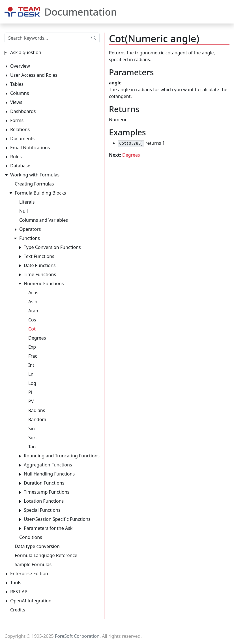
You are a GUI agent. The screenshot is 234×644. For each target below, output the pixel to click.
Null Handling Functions (49, 474)
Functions (30, 238)
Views (16, 102)
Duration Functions (44, 483)
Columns (20, 93)
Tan (32, 447)
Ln (31, 374)
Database (20, 166)
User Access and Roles (34, 75)
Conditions (31, 537)
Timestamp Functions (47, 492)
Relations (20, 129)
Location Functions (44, 501)
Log (32, 383)
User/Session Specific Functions (57, 519)
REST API (20, 592)
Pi (30, 392)
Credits (18, 610)
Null (23, 211)
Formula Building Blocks (40, 193)
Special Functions (42, 510)
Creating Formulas (34, 184)
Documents (22, 138)
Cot (32, 329)
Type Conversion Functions (52, 247)
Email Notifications (30, 148)
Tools (16, 583)
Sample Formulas (33, 564)
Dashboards (23, 111)
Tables (17, 84)
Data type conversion (37, 546)
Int (31, 365)
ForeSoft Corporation (77, 636)
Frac (33, 356)
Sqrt (33, 438)
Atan (33, 311)
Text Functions (39, 256)
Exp (32, 347)
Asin (33, 302)
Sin (32, 428)
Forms (17, 120)
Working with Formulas (35, 175)
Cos (32, 320)
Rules (16, 157)
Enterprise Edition (29, 573)
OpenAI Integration (31, 601)
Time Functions (40, 274)
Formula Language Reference (46, 555)
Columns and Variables (44, 220)
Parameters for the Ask (48, 528)
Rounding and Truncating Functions (62, 456)
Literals (27, 202)
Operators (30, 229)
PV (31, 401)
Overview (20, 66)
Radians (37, 410)
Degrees (131, 155)
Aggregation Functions (48, 465)
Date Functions (40, 265)
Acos (33, 293)
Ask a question (26, 52)
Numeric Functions (44, 283)
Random (37, 419)
